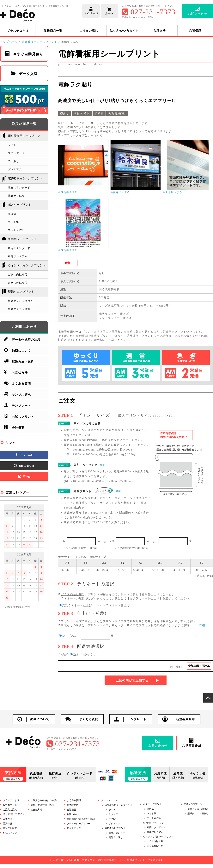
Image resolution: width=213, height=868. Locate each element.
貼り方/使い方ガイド (124, 31)
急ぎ (64, 655)
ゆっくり (88, 655)
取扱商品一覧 (53, 31)
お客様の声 (73, 805)
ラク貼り (14, 161)
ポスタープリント (20, 205)
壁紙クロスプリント (21, 292)
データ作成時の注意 (22, 339)
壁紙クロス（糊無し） (22, 309)
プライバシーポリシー (78, 824)
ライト (12, 145)
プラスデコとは (18, 31)
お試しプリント (19, 416)
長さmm (129, 541)
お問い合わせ (74, 814)
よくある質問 (17, 383)
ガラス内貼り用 (18, 275)
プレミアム (15, 169)
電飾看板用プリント (115, 828)
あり (75, 636)
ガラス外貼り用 (18, 283)
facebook (24, 455)
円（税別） (144, 666)
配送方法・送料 (19, 361)
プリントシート (109, 800)
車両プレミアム (18, 256)
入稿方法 (160, 31)
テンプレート (17, 405)
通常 (75, 655)
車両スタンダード (19, 248)
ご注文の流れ (89, 31)
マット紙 (14, 222)
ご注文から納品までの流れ (45, 800)
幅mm (82, 541)
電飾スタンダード (19, 188)
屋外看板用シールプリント (25, 136)
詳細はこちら (13, 779)
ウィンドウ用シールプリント (27, 265)
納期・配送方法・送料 (42, 805)
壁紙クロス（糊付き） (22, 301)
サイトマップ (74, 828)
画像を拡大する (68, 192)
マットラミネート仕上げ (112, 605)
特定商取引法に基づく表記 (81, 819)
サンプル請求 (17, 394)
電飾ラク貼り (16, 196)
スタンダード (16, 153)
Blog (24, 476)
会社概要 (14, 427)
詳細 (103, 465)
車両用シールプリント (22, 239)
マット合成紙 (16, 230)
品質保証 (195, 31)
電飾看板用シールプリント (25, 178)
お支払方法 (16, 372)
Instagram (24, 466)
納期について (17, 350)
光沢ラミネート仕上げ (76, 605)
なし (64, 636)
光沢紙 (12, 214)
